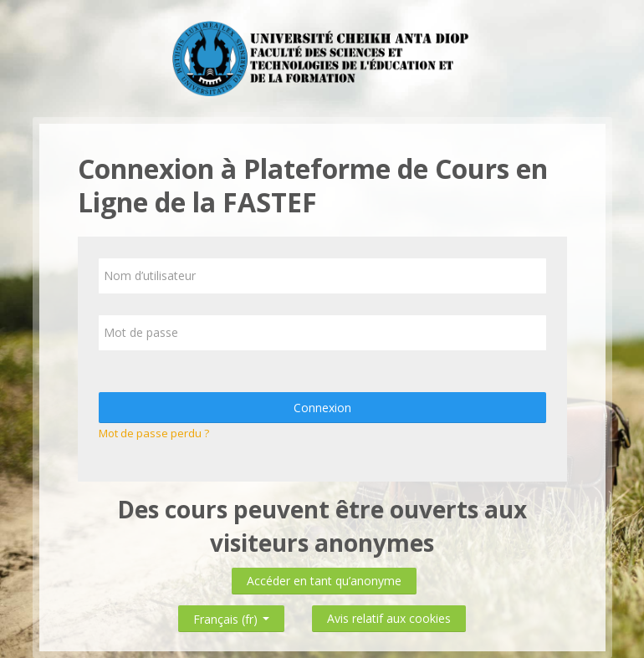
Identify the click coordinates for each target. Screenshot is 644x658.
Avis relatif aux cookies (389, 618)
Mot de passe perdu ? (154, 433)
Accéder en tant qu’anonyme (324, 581)
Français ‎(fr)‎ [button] (231, 616)
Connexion (322, 408)
